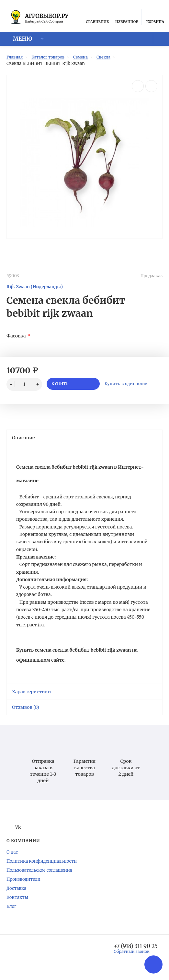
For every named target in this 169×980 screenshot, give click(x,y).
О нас (12, 860)
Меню (18, 41)
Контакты (17, 905)
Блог (11, 914)
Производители (23, 887)
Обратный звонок (129, 959)
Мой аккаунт (156, 40)
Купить (73, 387)
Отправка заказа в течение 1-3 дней (43, 770)
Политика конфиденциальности (42, 869)
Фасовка (16, 338)
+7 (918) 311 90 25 (134, 954)
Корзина (155, 18)
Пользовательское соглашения (39, 878)
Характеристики (84, 699)
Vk (14, 835)
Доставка (16, 896)
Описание (84, 440)
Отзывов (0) (84, 715)
